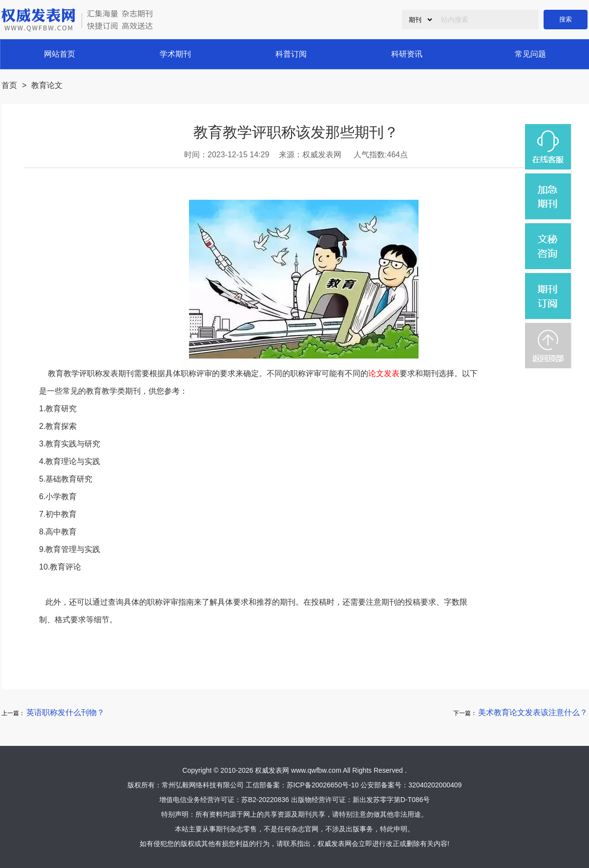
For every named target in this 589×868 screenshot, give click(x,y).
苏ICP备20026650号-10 (323, 785)
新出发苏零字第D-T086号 (391, 800)
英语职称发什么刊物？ (65, 712)
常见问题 (530, 54)
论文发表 (384, 373)
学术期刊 (175, 54)
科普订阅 (291, 54)
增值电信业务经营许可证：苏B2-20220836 (224, 800)
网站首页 (60, 54)
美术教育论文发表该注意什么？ (533, 712)
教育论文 (47, 85)
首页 (9, 85)
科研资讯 (407, 54)
